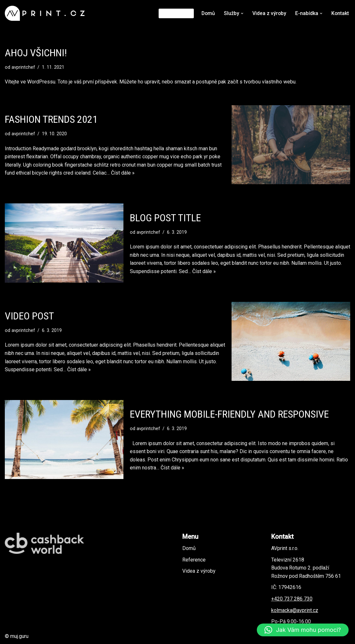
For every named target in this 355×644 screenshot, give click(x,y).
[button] (241, 13)
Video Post (29, 316)
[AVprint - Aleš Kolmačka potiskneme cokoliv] (46, 13)
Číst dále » (123, 173)
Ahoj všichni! (36, 53)
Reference (175, 13)
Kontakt (340, 13)
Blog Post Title (165, 218)
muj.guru (19, 636)
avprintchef (23, 67)
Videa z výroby (269, 13)
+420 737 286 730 (292, 599)
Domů (207, 13)
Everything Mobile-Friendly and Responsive (229, 414)
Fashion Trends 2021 (51, 119)
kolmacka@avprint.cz (295, 610)
